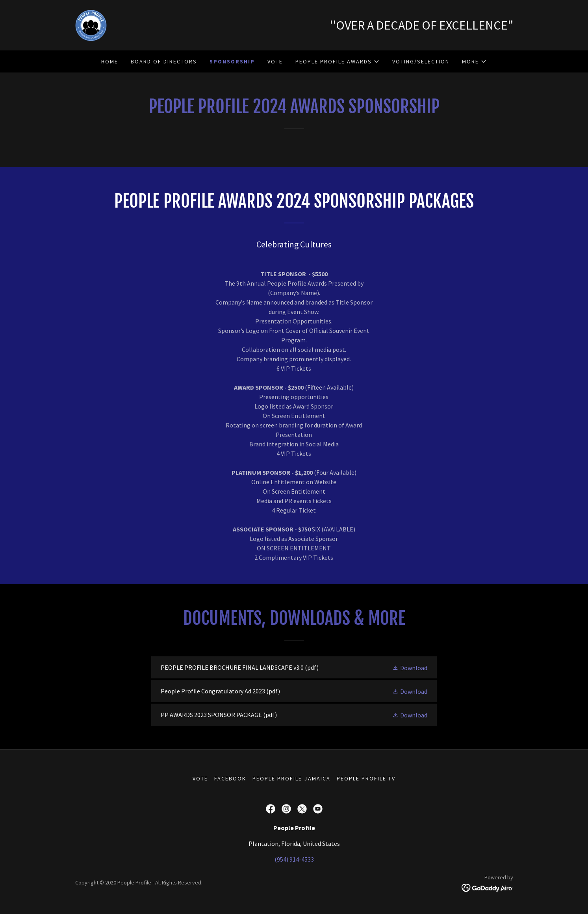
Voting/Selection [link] (421, 61)
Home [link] (110, 61)
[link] (91, 24)
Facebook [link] (230, 778)
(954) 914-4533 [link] (294, 859)
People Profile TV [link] (366, 778)
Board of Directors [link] (164, 61)
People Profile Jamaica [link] (291, 778)
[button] (338, 61)
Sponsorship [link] (232, 61)
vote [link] (275, 61)
